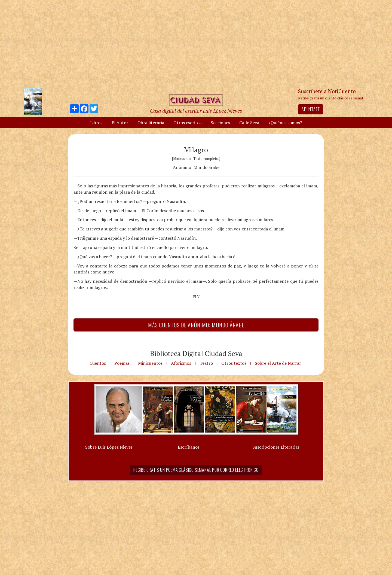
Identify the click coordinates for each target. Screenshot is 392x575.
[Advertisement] (196, 44)
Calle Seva (249, 123)
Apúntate (311, 109)
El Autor (120, 123)
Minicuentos (150, 363)
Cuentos (98, 363)
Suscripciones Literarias (276, 447)
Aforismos (181, 363)
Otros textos (234, 363)
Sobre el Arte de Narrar (278, 363)
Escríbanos (189, 447)
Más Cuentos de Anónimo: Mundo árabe (196, 325)
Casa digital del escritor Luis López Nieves (196, 111)
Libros (96, 123)
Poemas (122, 363)
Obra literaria (151, 123)
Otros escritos (187, 123)
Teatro (206, 363)
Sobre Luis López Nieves (109, 447)
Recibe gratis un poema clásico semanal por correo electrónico (196, 470)
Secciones (220, 123)
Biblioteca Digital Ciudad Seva (196, 353)
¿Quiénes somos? (285, 123)
